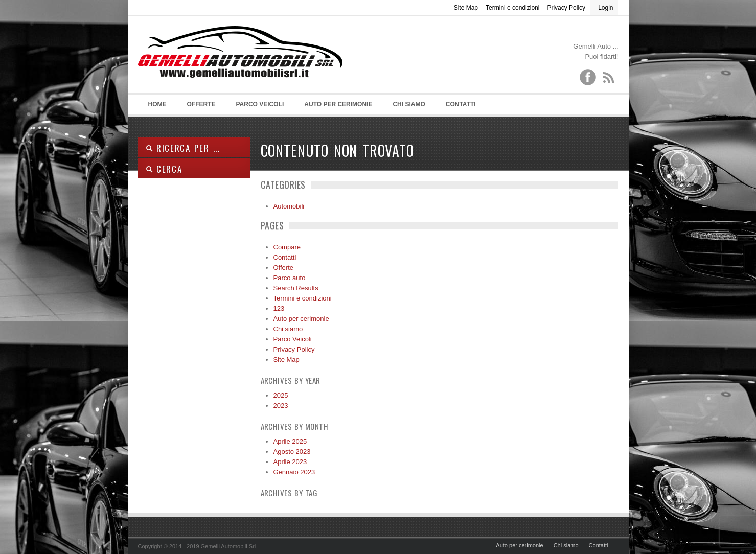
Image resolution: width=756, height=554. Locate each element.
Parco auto (290, 278)
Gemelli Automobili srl (240, 67)
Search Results (296, 288)
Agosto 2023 (292, 452)
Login (605, 8)
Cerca (164, 169)
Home (157, 104)
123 (279, 308)
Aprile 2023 (290, 462)
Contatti (461, 104)
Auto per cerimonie (338, 104)
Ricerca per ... (183, 148)
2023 (281, 406)
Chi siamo (409, 104)
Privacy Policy (566, 8)
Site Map (466, 8)
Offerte (201, 104)
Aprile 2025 (290, 441)
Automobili (289, 206)
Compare (287, 247)
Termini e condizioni (512, 8)
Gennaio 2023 (294, 472)
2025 (281, 395)
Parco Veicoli (260, 104)
